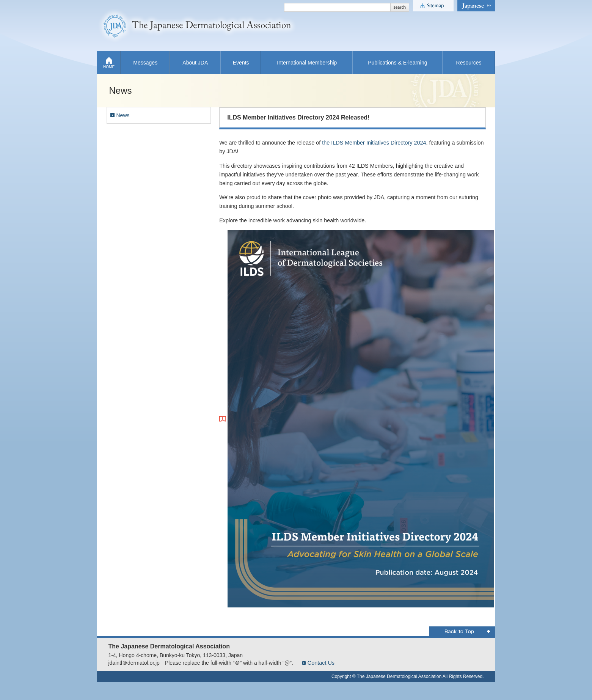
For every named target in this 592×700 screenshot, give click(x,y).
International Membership (307, 63)
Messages (145, 63)
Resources (469, 63)
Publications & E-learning (397, 63)
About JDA (195, 63)
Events (241, 63)
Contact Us (321, 663)
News (123, 115)
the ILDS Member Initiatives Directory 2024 (374, 143)
